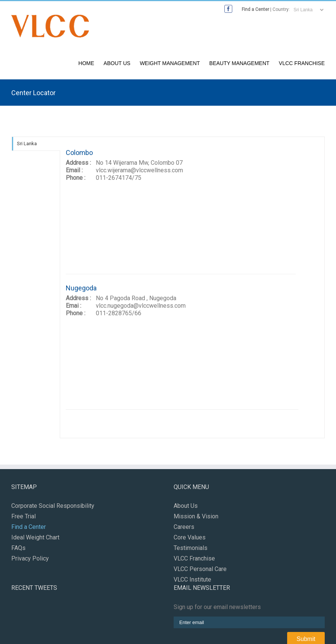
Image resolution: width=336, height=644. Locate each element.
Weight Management (170, 63)
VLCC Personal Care (200, 569)
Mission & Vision (196, 516)
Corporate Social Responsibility (53, 506)
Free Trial (23, 516)
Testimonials (191, 548)
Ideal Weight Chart (35, 537)
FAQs (18, 548)
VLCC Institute (192, 579)
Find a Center (255, 9)
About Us (117, 63)
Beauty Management (239, 63)
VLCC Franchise (302, 63)
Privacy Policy (30, 558)
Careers (184, 527)
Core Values (190, 537)
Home (86, 63)
